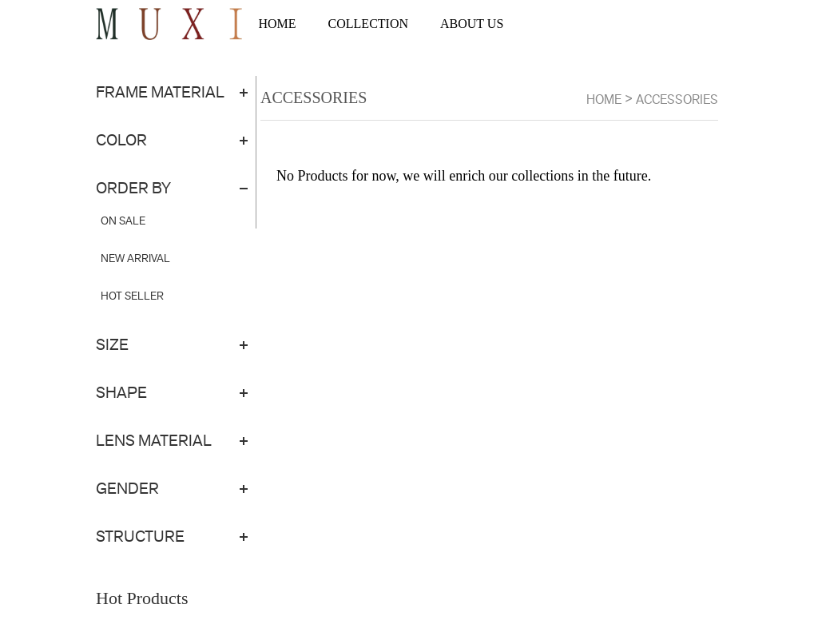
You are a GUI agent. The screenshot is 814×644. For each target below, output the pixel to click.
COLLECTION (368, 24)
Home (604, 99)
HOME (277, 24)
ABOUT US (472, 24)
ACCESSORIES (677, 99)
